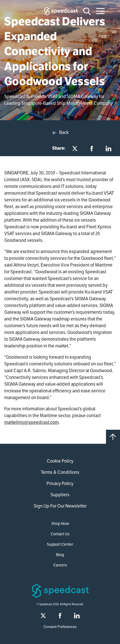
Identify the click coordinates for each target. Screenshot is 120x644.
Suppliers (60, 495)
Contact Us (60, 534)
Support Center (60, 544)
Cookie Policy (60, 461)
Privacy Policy (60, 483)
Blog (60, 555)
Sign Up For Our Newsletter (60, 506)
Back (60, 133)
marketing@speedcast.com (31, 422)
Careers (60, 565)
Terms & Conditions (60, 472)
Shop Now (60, 524)
